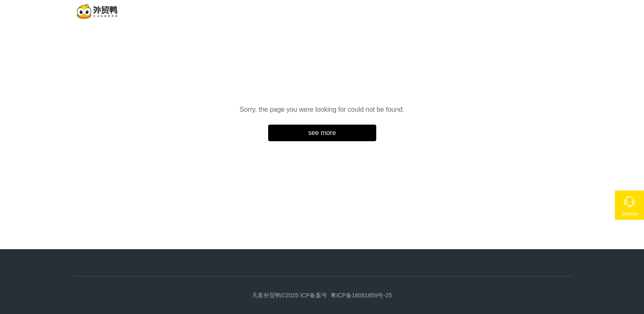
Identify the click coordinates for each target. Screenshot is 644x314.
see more (322, 133)
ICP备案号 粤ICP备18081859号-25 (346, 295)
